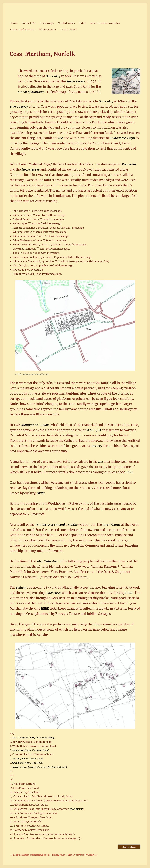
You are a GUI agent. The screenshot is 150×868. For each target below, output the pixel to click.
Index (82, 23)
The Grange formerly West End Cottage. (34, 738)
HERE (129, 472)
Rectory (97, 446)
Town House (76, 809)
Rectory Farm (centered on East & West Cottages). (40, 767)
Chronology (47, 23)
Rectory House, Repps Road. (28, 759)
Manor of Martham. (32, 92)
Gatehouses (53, 593)
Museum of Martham (22, 29)
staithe (73, 525)
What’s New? (69, 29)
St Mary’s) (94, 430)
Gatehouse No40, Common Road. (31, 750)
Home (13, 23)
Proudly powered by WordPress (83, 855)
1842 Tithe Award (49, 561)
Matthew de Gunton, (35, 425)
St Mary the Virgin (122, 138)
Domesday (53, 76)
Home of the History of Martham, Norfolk (30, 855)
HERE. (41, 493)
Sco (61, 138)
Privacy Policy (59, 855)
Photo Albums (48, 29)
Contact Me (28, 23)
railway (22, 587)
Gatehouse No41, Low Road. (28, 763)
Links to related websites (105, 23)
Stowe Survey (76, 81)
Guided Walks (66, 23)
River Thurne (112, 525)
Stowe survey (19, 106)
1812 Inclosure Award (50, 525)
